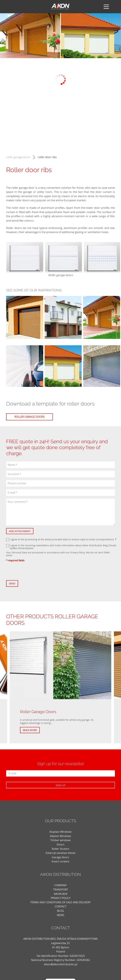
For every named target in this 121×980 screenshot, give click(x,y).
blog (60, 911)
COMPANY (60, 885)
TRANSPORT (61, 890)
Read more (30, 730)
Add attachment (20, 531)
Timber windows (60, 840)
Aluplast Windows (60, 832)
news (61, 915)
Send (12, 583)
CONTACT (61, 906)
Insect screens (60, 861)
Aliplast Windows (60, 836)
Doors (61, 844)
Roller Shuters (61, 849)
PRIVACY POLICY (61, 898)
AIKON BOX (61, 894)
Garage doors (60, 857)
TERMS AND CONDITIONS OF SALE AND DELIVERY (60, 902)
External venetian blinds (61, 853)
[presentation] (31, 571)
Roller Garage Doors (18, 157)
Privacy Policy (78, 552)
